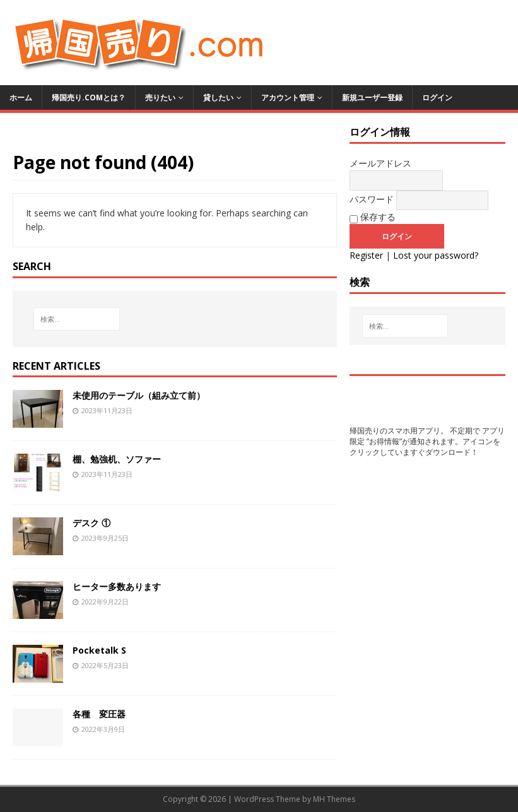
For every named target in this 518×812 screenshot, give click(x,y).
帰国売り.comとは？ (89, 97)
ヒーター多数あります (117, 586)
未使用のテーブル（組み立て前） (139, 395)
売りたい (160, 97)
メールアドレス (380, 163)
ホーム (21, 97)
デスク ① (91, 523)
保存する (373, 217)
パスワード (372, 199)
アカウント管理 (288, 97)
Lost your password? (436, 255)
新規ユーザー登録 (372, 97)
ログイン (437, 97)
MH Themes (334, 799)
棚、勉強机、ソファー (117, 459)
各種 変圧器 (99, 714)
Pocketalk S (99, 650)
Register (366, 255)
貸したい (218, 97)
